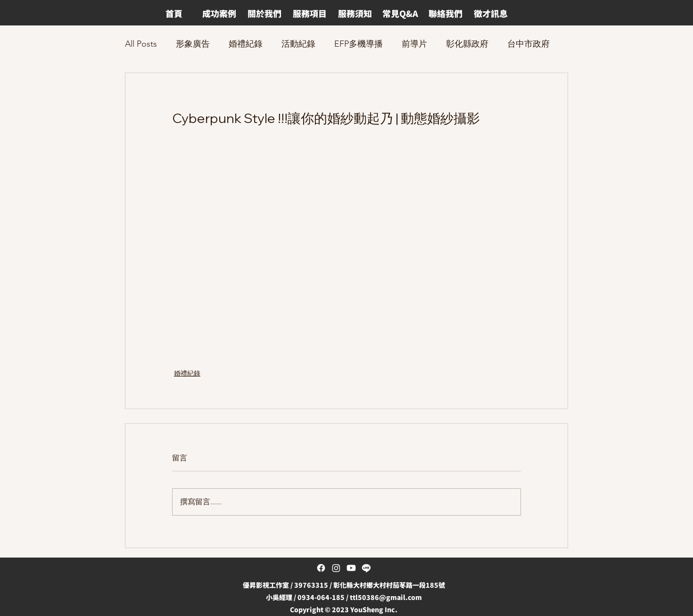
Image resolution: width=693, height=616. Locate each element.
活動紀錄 (298, 44)
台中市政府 (528, 44)
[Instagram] (336, 568)
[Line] (366, 568)
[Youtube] (351, 568)
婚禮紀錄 (246, 44)
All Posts (141, 44)
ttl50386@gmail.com (386, 597)
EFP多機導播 (359, 44)
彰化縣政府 (467, 44)
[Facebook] (321, 568)
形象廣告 (193, 44)
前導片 (414, 44)
